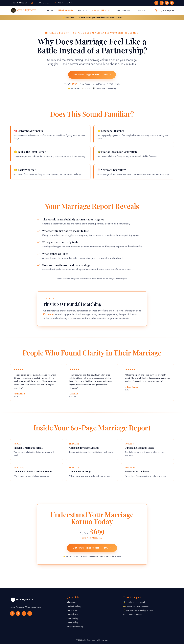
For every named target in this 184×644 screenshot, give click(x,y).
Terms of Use (72, 614)
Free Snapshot (125, 10)
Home (50, 10)
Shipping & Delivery (75, 626)
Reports (82, 10)
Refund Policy (72, 622)
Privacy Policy (72, 618)
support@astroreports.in (133, 614)
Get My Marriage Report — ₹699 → (92, 75)
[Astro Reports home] (24, 10)
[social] (156, 3)
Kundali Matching (102, 10)
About (142, 10)
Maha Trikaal (66, 10)
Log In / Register (164, 10)
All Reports (71, 602)
